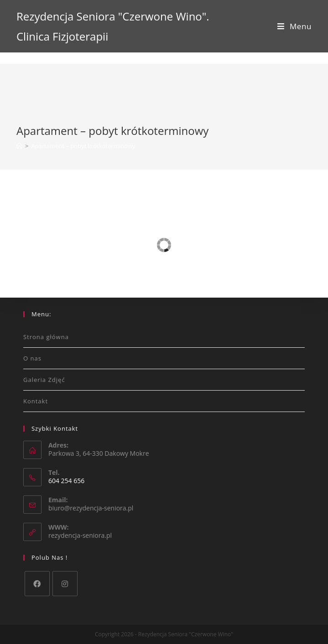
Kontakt (36, 401)
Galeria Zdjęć (44, 380)
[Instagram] (65, 584)
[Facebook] (37, 584)
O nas (32, 358)
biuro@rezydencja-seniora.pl (91, 508)
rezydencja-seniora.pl (80, 535)
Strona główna (46, 337)
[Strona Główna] (19, 146)
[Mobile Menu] (294, 26)
